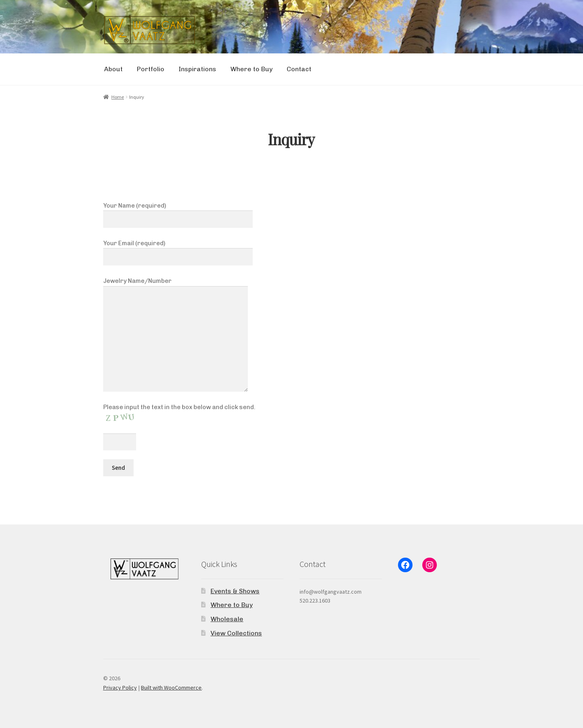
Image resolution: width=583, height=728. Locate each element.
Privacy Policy (120, 688)
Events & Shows (235, 591)
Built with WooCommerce (171, 688)
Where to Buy (251, 69)
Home (118, 97)
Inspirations (197, 69)
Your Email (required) (178, 250)
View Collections (236, 633)
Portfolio (151, 69)
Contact (299, 69)
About (113, 69)
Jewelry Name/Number (176, 286)
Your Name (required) (178, 212)
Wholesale (227, 619)
